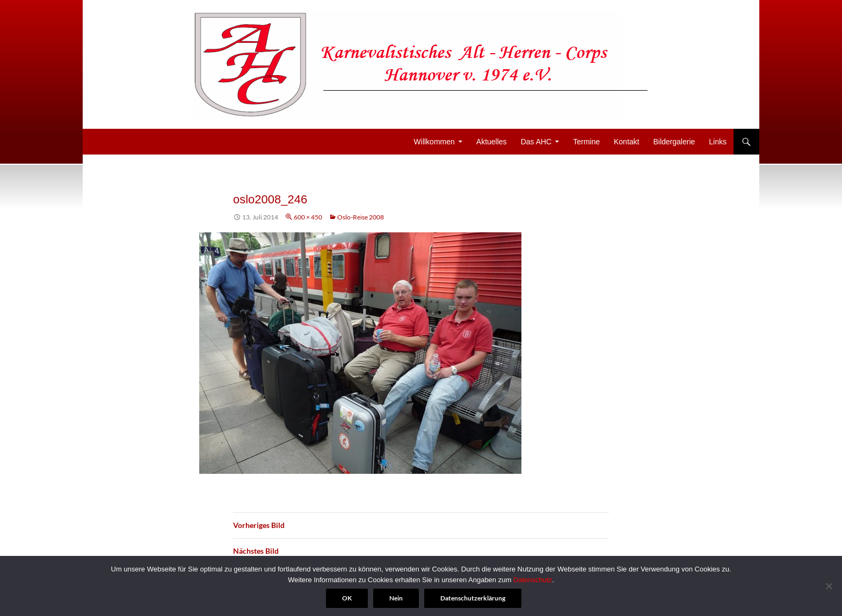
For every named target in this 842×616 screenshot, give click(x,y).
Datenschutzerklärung (473, 598)
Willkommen (434, 142)
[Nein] (829, 586)
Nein (396, 598)
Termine (586, 142)
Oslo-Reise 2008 (361, 217)
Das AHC (536, 142)
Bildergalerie (674, 142)
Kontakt (626, 142)
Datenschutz (533, 580)
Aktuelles (492, 142)
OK (347, 598)
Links (718, 142)
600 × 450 (308, 217)
